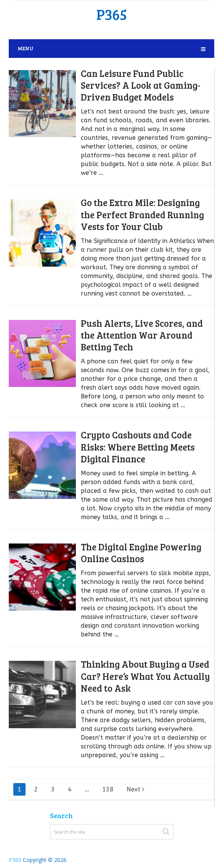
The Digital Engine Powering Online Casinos (141, 553)
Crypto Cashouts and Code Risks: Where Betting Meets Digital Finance (138, 447)
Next (136, 789)
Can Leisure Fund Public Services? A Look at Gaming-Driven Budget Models (141, 85)
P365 (112, 14)
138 (108, 789)
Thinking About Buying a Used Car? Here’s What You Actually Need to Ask (145, 676)
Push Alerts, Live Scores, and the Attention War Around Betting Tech (142, 335)
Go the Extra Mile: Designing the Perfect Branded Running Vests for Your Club (142, 214)
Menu (26, 48)
